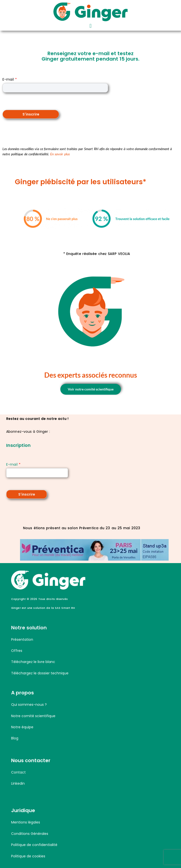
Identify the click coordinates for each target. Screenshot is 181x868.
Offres (17, 651)
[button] (90, 26)
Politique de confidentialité (34, 845)
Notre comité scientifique (33, 716)
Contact (18, 772)
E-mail (10, 79)
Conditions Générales (30, 834)
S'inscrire (31, 114)
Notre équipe (22, 727)
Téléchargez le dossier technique (40, 673)
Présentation (22, 640)
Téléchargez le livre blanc (33, 662)
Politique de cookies (28, 856)
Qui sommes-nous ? (29, 705)
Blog (15, 738)
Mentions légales (26, 822)
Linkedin (18, 783)
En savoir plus (60, 154)
